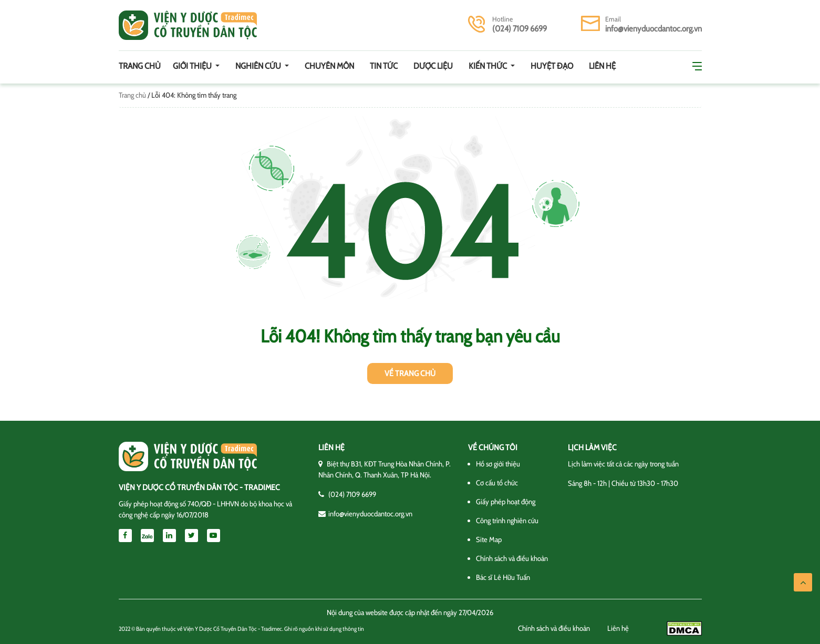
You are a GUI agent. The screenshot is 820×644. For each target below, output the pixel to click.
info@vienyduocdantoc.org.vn (653, 29)
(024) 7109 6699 (520, 29)
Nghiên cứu (259, 66)
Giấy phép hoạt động (506, 502)
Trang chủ (140, 66)
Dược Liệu (433, 66)
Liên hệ (602, 66)
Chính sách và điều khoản (512, 558)
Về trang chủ (410, 373)
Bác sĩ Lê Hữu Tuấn (503, 577)
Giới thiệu (193, 66)
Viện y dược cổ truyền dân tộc (188, 25)
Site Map (489, 539)
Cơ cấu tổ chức (497, 483)
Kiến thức (489, 66)
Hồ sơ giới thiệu (498, 464)
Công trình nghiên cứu (507, 521)
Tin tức (384, 66)
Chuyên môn (329, 66)
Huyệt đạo (552, 66)
